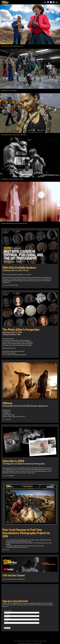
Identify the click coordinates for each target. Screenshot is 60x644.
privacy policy (34, 641)
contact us (20, 641)
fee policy (40, 641)
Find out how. (6, 550)
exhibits (45, 641)
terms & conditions (27, 641)
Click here (5, 285)
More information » (7, 419)
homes (15, 641)
